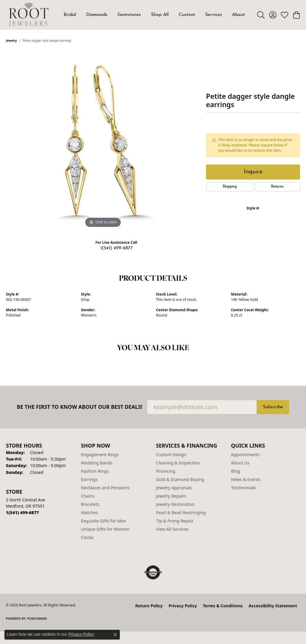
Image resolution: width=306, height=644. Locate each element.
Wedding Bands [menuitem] (97, 463)
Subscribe (273, 407)
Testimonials (244, 488)
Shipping (230, 187)
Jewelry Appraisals (174, 488)
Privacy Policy (183, 606)
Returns (277, 187)
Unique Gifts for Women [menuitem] (105, 529)
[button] (261, 15)
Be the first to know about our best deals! (80, 407)
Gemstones (129, 15)
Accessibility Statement (273, 606)
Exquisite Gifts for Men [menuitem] (104, 521)
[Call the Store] (22, 513)
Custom (187, 15)
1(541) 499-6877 (116, 248)
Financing (166, 471)
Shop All (160, 15)
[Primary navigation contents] (154, 15)
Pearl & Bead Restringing (181, 513)
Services (214, 15)
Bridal (70, 15)
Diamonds (97, 15)
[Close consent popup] (115, 635)
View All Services (172, 529)
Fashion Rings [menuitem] (95, 471)
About (239, 15)
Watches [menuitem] (90, 513)
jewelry (11, 41)
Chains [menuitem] (88, 496)
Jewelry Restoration (175, 504)
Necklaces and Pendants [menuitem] (105, 488)
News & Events (246, 479)
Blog (236, 471)
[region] (103, 141)
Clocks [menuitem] (87, 537)
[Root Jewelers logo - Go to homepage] (29, 15)
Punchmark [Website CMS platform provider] (37, 619)
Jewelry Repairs (171, 496)
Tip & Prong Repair (175, 521)
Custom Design (171, 455)
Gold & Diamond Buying (180, 479)
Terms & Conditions (223, 606)
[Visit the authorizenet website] (153, 572)
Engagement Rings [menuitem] (100, 455)
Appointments (245, 455)
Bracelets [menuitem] (90, 504)
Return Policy (149, 606)
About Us (240, 463)
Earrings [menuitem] (89, 479)
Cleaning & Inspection (178, 463)
